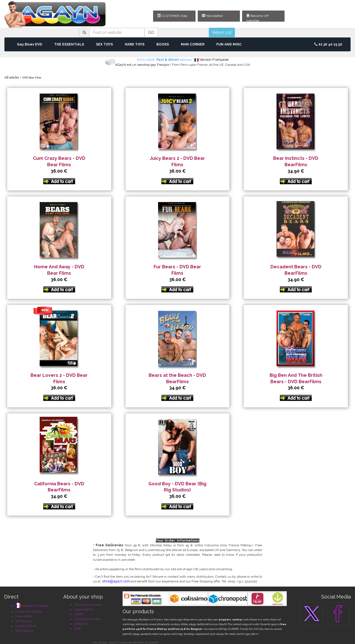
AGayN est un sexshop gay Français (142, 65)
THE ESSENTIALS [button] (71, 44)
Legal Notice (84, 609)
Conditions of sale (88, 619)
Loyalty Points (26, 626)
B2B (78, 628)
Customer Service (29, 612)
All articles (12, 77)
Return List (222, 32)
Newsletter (212, 16)
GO (151, 32)
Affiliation (81, 624)
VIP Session (24, 621)
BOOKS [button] (164, 44)
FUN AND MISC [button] (231, 44)
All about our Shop (88, 605)
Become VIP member (258, 18)
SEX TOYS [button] (106, 44)
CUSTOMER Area (172, 16)
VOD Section (25, 631)
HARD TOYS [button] (136, 44)
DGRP (79, 614)
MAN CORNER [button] (194, 44)
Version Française (32, 606)
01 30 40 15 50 (328, 44)
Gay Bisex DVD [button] (31, 44)
